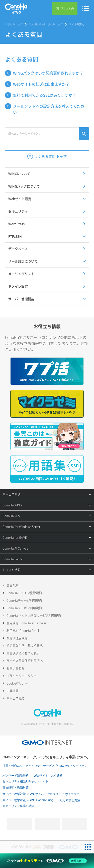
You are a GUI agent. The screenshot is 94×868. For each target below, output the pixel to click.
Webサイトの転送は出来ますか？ (41, 84)
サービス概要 (16, 698)
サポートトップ (14, 24)
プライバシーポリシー (22, 676)
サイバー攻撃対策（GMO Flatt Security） (29, 800)
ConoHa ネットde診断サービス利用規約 (34, 616)
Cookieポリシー (17, 683)
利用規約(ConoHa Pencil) (24, 631)
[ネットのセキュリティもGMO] (47, 861)
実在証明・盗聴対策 (16, 788)
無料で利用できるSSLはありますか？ (44, 95)
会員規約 (13, 585)
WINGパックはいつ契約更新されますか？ (48, 73)
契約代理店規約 (17, 638)
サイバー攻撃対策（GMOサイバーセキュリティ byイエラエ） (42, 794)
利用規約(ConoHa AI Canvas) (26, 623)
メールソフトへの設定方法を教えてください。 (49, 109)
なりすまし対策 (70, 800)
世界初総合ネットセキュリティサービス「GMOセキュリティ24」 (45, 766)
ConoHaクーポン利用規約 (24, 608)
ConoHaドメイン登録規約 (24, 593)
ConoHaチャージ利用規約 (24, 600)
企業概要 (13, 691)
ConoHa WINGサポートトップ (46, 24)
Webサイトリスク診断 (48, 776)
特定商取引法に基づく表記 (25, 646)
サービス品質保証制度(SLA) (25, 661)
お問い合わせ (16, 668)
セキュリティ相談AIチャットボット (25, 781)
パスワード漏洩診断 (16, 776)
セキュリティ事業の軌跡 (18, 806)
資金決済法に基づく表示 (23, 653)
